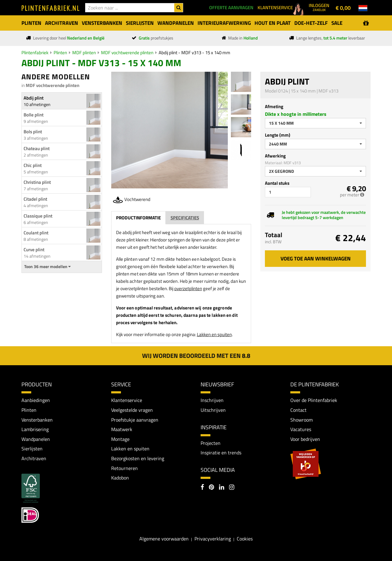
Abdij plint (34, 98)
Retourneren (124, 468)
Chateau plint (37, 148)
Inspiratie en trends (221, 453)
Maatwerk (122, 429)
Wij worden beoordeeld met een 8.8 (196, 356)
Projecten (211, 443)
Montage (120, 439)
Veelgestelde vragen (132, 410)
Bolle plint (34, 115)
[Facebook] (202, 488)
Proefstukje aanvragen (135, 420)
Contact (298, 410)
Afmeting (274, 106)
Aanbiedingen (36, 400)
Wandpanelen (36, 439)
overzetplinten (188, 288)
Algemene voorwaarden (164, 539)
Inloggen (319, 7)
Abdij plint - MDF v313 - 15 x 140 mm (194, 53)
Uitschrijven (213, 410)
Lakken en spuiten (214, 334)
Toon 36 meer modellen (47, 267)
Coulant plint (36, 233)
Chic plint (33, 165)
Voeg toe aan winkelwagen (316, 259)
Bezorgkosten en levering (138, 458)
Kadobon (120, 478)
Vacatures (301, 429)
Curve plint (34, 250)
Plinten (60, 53)
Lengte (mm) (278, 135)
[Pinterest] (211, 488)
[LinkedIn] (222, 488)
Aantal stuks (277, 183)
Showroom (302, 420)
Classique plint (38, 216)
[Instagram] (232, 488)
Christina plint (37, 182)
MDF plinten (84, 53)
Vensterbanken (37, 420)
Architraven (34, 458)
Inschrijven (212, 400)
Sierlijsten (32, 449)
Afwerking (275, 156)
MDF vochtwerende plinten (127, 53)
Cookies (245, 539)
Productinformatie (138, 218)
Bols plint (33, 132)
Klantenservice (127, 400)
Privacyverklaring (213, 539)
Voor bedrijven (305, 439)
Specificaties (185, 218)
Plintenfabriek (35, 53)
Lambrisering (35, 429)
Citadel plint (35, 199)
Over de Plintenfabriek (314, 400)
